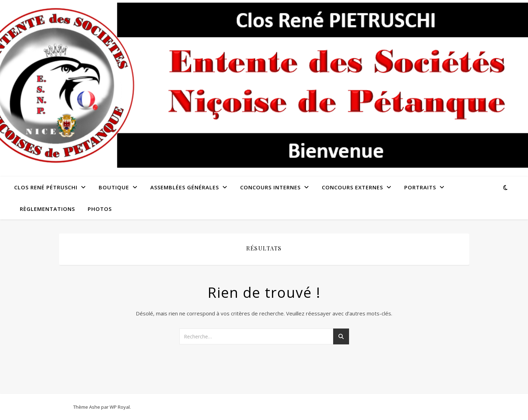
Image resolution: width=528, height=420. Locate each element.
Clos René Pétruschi (46, 187)
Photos (100, 209)
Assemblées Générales (185, 187)
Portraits (420, 187)
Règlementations (47, 209)
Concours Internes (270, 187)
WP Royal (120, 407)
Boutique (114, 187)
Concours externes (352, 187)
